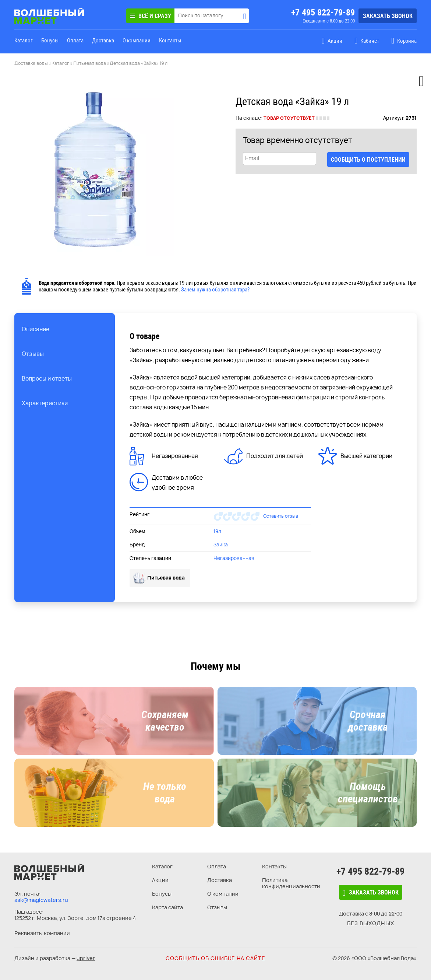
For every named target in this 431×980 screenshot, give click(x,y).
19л (217, 531)
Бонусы (50, 41)
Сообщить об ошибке (215, 958)
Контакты (170, 41)
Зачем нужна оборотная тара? (215, 290)
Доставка (103, 41)
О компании (137, 41)
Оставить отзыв (281, 516)
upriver (86, 958)
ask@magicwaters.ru (41, 900)
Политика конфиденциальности (291, 883)
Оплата (75, 41)
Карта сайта (167, 907)
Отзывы (217, 907)
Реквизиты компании (42, 933)
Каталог (24, 41)
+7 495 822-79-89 (323, 13)
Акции (160, 880)
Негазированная (234, 558)
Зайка (221, 545)
